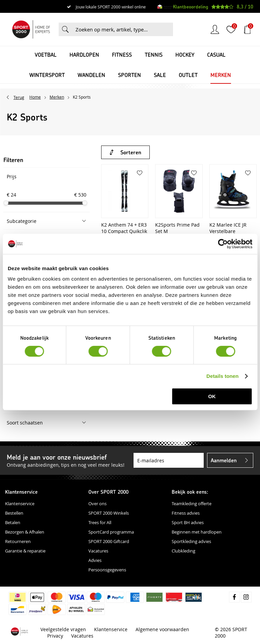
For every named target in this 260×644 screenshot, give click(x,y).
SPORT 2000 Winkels (109, 513)
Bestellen (14, 513)
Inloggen (215, 29)
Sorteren (131, 152)
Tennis (154, 55)
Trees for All (100, 522)
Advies (95, 560)
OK (212, 396)
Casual (216, 55)
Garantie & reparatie (25, 551)
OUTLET (188, 75)
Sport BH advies (188, 522)
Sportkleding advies (191, 541)
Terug (19, 97)
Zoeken (65, 29)
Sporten (129, 75)
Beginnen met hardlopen (197, 532)
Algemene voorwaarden (162, 629)
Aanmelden (224, 460)
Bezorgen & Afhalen (25, 532)
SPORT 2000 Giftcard (109, 541)
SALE (160, 75)
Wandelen (91, 75)
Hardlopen (84, 55)
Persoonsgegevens (107, 570)
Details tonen (222, 376)
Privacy (55, 636)
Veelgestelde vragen (63, 629)
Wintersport (47, 75)
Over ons (97, 504)
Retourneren (18, 541)
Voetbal (46, 55)
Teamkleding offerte (192, 504)
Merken (221, 75)
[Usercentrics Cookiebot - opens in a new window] (223, 244)
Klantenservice (20, 504)
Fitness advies (186, 513)
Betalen (13, 522)
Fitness (122, 55)
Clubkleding (183, 551)
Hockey (185, 55)
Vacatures (98, 551)
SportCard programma (111, 532)
